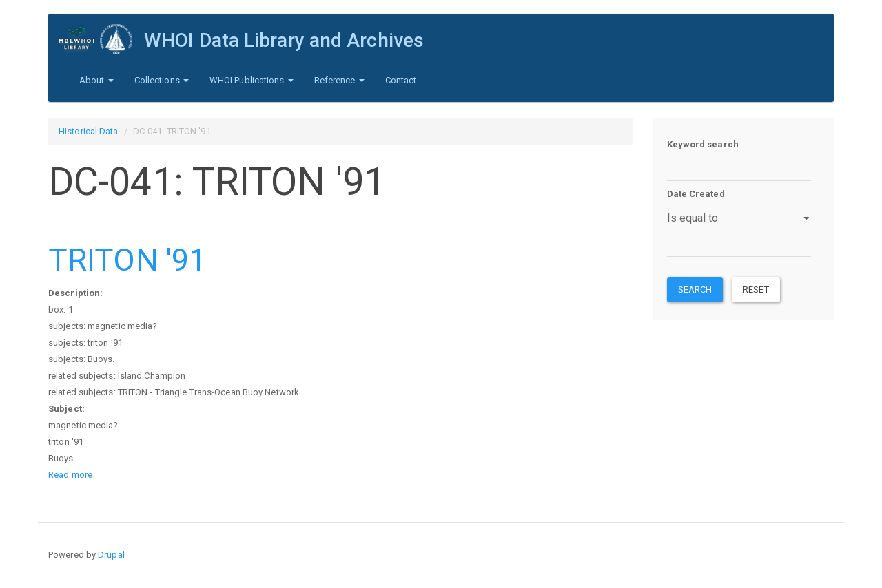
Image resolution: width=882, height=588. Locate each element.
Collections (162, 80)
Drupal (111, 555)
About (96, 80)
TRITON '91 (127, 260)
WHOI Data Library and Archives (284, 40)
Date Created (696, 194)
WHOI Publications (252, 80)
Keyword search (703, 144)
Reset (756, 290)
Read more (70, 475)
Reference (339, 80)
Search (695, 290)
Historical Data (89, 131)
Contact (401, 80)
